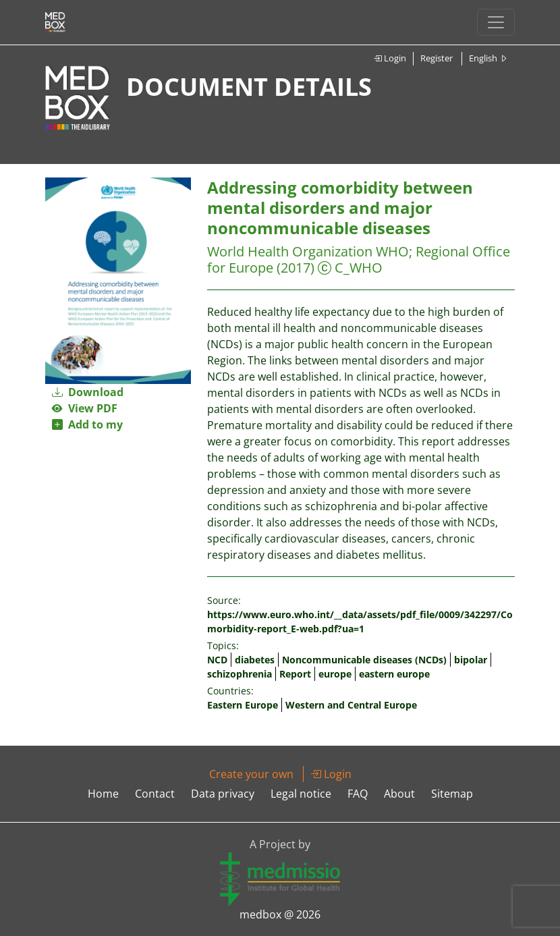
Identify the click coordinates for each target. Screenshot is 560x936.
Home (103, 794)
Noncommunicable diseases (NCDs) (364, 660)
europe (335, 674)
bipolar (471, 660)
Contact (155, 794)
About (399, 794)
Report (295, 674)
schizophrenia (240, 674)
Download (88, 392)
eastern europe (394, 674)
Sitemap (452, 794)
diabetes (255, 660)
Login (390, 58)
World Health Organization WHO (308, 251)
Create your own (251, 774)
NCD (217, 660)
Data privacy (223, 794)
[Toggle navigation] (496, 22)
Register (437, 58)
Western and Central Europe (351, 705)
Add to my (87, 424)
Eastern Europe (243, 705)
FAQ (358, 794)
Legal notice (301, 794)
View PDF (85, 408)
